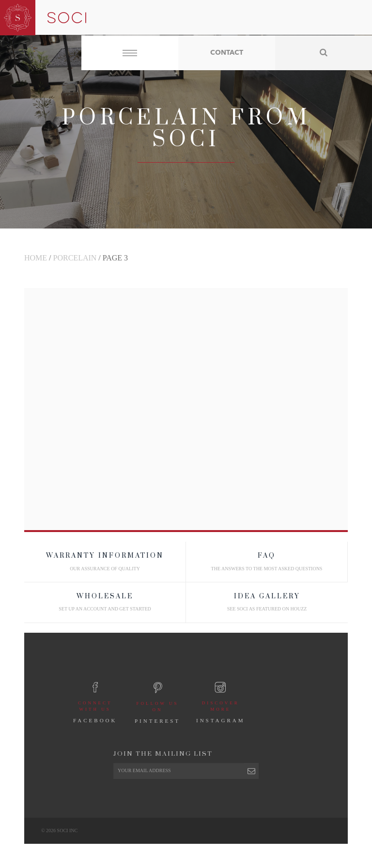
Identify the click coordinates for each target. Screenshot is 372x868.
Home (36, 258)
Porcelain (75, 258)
